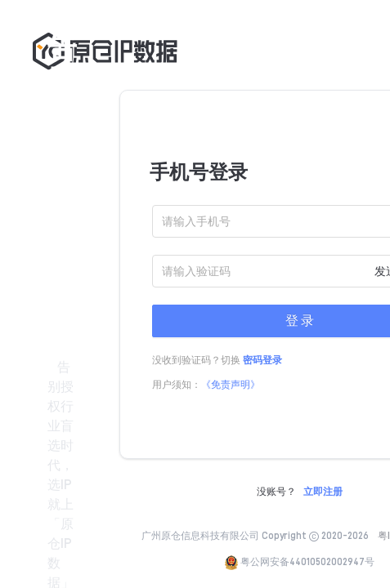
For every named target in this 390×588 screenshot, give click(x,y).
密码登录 (262, 360)
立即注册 (323, 492)
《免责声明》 (231, 385)
